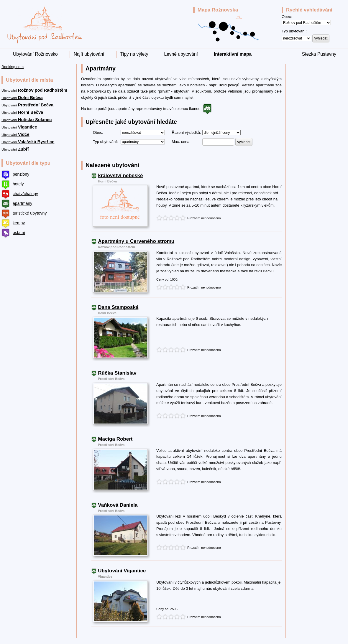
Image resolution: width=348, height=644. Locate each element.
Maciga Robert (115, 439)
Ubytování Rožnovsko (35, 54)
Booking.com (13, 67)
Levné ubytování (181, 54)
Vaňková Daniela (118, 505)
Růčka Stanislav (117, 373)
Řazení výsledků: (186, 132)
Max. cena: (181, 142)
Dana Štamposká (118, 307)
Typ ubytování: (294, 31)
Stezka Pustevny (319, 54)
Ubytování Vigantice (122, 571)
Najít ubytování (89, 54)
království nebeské (120, 176)
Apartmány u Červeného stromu (136, 241)
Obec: (287, 17)
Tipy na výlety (134, 54)
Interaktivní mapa (233, 54)
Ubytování (34, 90)
